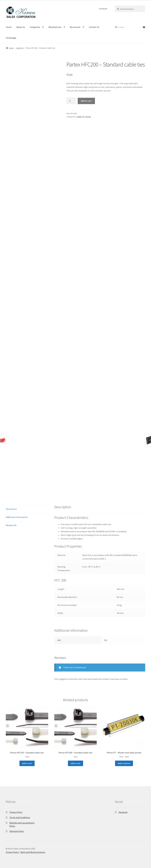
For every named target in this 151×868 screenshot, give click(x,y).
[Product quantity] (71, 101)
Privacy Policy (16, 812)
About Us (21, 27)
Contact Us (94, 27)
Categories (35, 27)
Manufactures (55, 27)
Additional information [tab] (17, 517)
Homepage (11, 38)
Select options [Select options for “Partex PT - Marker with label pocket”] (124, 763)
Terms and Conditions (20, 817)
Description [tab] (11, 509)
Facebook (103, 9)
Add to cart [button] (27, 763)
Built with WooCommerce (33, 852)
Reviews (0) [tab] (11, 525)
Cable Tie (20, 48)
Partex (88, 117)
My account (75, 27)
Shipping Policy (17, 831)
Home (9, 27)
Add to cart (86, 101)
